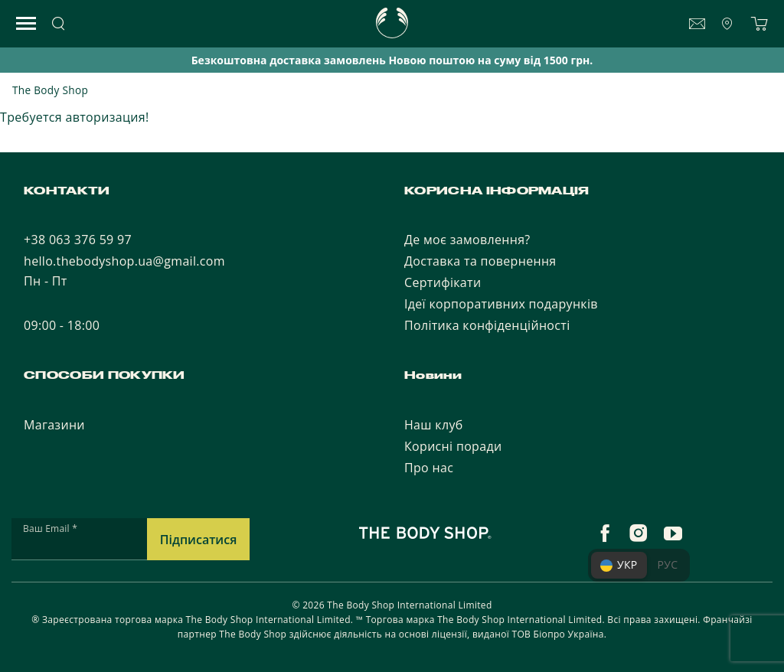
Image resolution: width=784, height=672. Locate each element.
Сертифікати (443, 282)
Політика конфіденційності (487, 325)
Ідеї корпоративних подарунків (501, 304)
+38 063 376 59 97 (78, 240)
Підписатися (199, 540)
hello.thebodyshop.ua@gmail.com (124, 261)
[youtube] (673, 533)
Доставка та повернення (480, 261)
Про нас (429, 468)
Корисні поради (453, 446)
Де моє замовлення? (467, 240)
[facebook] (605, 533)
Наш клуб (434, 425)
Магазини (54, 425)
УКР (619, 564)
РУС (668, 564)
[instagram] (639, 533)
